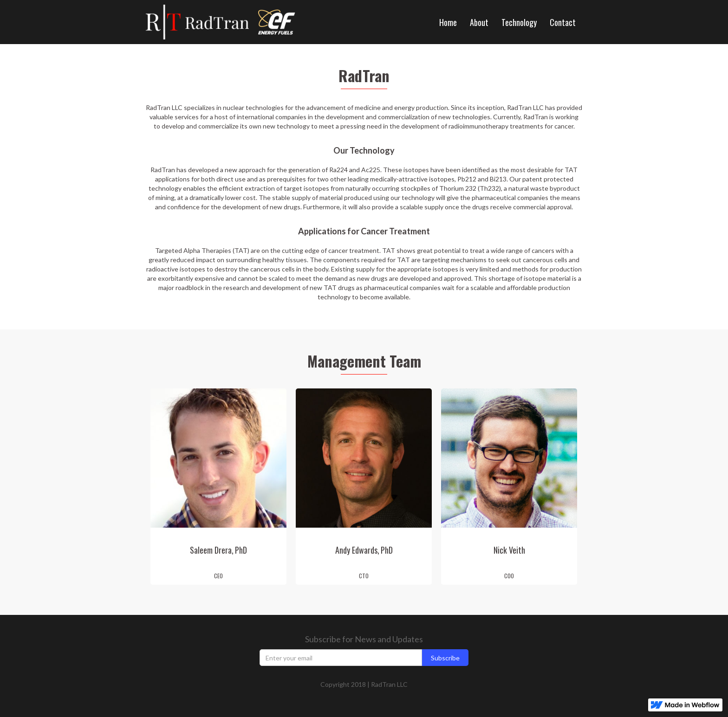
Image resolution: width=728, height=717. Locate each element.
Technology (519, 22)
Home (448, 22)
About (479, 22)
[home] (202, 22)
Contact (563, 22)
